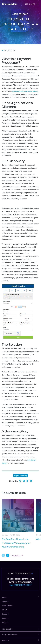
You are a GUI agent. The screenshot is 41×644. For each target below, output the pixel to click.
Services (6, 601)
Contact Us (7, 629)
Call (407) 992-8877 (20, 585)
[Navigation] (38, 4)
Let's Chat (30, 4)
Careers (5, 614)
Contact (5, 618)
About (5, 610)
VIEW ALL (16, 555)
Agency (6, 640)
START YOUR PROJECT (19, 573)
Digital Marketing (21, 475)
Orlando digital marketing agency (25, 91)
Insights (5, 622)
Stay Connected (10, 634)
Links (4, 597)
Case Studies (7, 606)
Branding (5, 535)
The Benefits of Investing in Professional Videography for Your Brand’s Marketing (16, 543)
